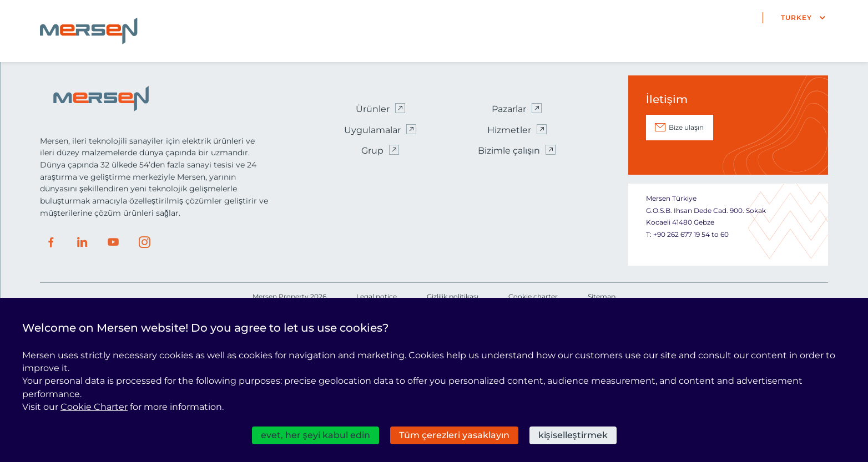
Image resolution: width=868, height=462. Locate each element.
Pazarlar (509, 109)
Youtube (113, 242)
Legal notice (377, 296)
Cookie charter (533, 296)
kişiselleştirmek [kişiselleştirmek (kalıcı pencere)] (573, 435)
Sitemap (602, 296)
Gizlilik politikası (453, 296)
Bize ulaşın (686, 127)
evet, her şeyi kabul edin (316, 435)
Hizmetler (509, 130)
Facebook (51, 242)
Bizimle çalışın (509, 151)
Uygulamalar (372, 130)
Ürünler (373, 109)
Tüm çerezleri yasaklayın (454, 435)
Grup (372, 151)
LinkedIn (82, 242)
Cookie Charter (94, 407)
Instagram (144, 242)
